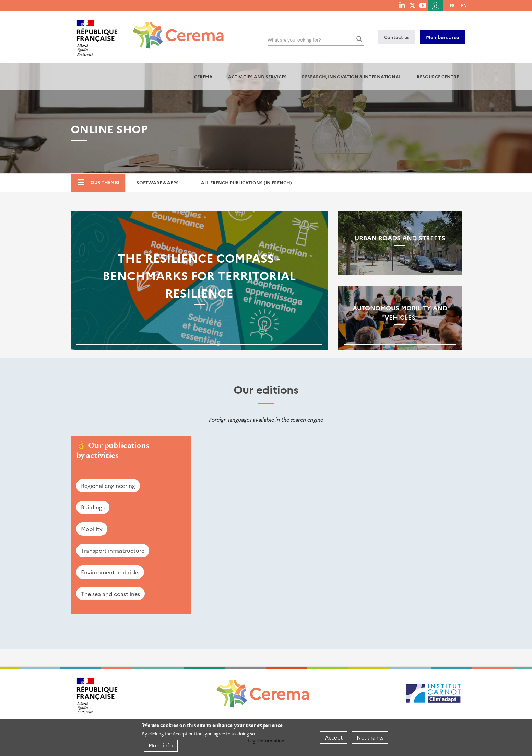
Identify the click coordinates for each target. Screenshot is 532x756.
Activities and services (257, 76)
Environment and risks (110, 572)
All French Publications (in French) (246, 182)
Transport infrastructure (113, 550)
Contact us (397, 37)
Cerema (203, 76)
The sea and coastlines (110, 594)
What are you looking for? (294, 40)
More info (161, 745)
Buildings (93, 507)
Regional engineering (108, 485)
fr (452, 5)
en (464, 5)
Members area (443, 37)
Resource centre (438, 76)
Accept (334, 737)
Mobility (92, 529)
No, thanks (370, 737)
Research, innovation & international (352, 76)
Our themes (105, 182)
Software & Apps (158, 182)
